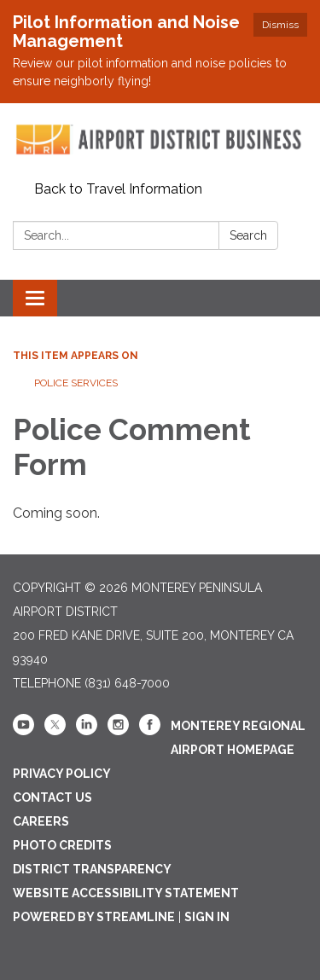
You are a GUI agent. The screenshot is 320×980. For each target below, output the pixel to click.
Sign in (207, 917)
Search (248, 235)
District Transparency (92, 869)
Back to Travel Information (118, 189)
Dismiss (280, 25)
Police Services (76, 383)
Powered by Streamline (94, 917)
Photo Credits (62, 845)
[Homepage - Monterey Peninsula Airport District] (160, 139)
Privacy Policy (62, 774)
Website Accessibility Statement (126, 893)
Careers (41, 821)
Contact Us (52, 797)
